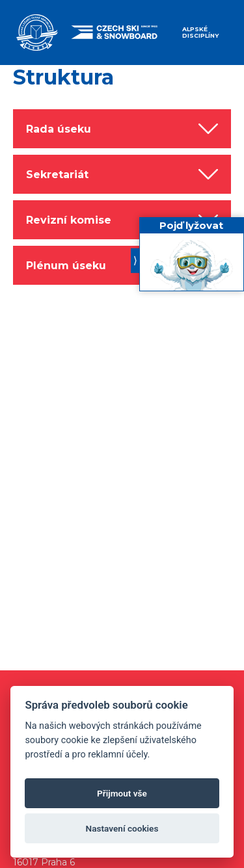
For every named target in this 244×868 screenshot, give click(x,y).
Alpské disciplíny (200, 32)
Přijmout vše (122, 793)
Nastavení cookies (122, 828)
